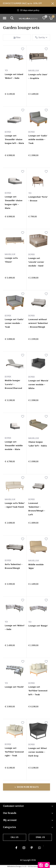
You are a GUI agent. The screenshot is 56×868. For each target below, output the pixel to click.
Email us (40, 837)
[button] (4, 18)
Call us (14, 837)
